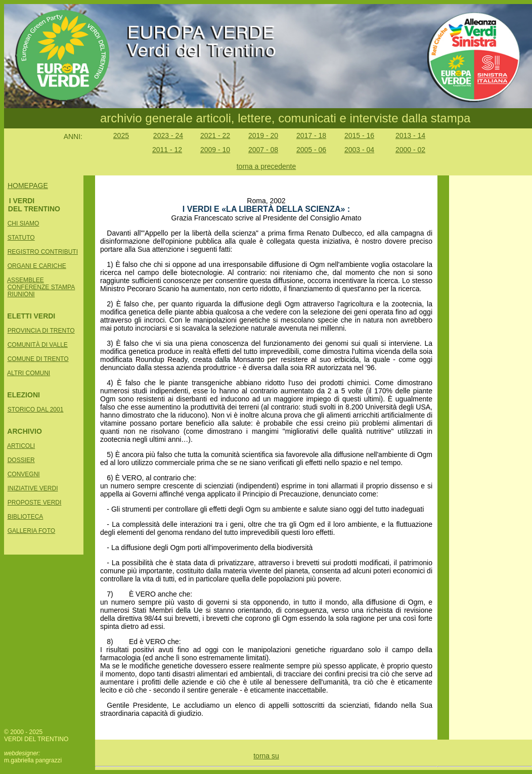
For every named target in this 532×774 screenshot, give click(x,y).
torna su (266, 756)
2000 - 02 (410, 150)
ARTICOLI (21, 446)
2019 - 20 (263, 135)
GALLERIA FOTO (31, 531)
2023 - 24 (168, 135)
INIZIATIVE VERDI (33, 488)
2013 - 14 (410, 135)
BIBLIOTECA (26, 517)
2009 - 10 (215, 150)
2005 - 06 (311, 150)
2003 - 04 (359, 150)
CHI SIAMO (24, 223)
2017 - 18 (311, 135)
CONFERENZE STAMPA (41, 287)
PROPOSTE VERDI (35, 503)
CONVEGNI (24, 474)
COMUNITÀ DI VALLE (38, 345)
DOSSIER (21, 460)
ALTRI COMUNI (29, 373)
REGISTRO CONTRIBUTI (43, 252)
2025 (121, 135)
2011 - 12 (167, 150)
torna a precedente (267, 166)
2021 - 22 (215, 135)
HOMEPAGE (28, 186)
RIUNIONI (21, 294)
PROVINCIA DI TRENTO (41, 331)
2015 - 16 (359, 135)
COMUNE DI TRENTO (38, 359)
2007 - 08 (263, 150)
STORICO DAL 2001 (36, 409)
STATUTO (21, 238)
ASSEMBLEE (26, 280)
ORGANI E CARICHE (37, 266)
